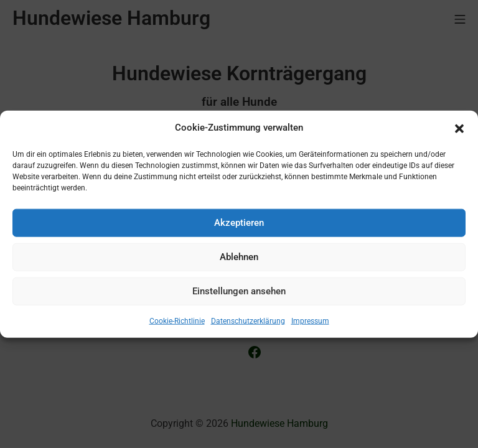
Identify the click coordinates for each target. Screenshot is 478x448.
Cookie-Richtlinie (177, 320)
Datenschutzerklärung (248, 320)
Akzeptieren (239, 223)
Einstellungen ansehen (239, 291)
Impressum (310, 320)
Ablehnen (239, 257)
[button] (459, 128)
